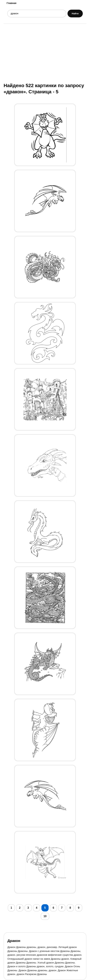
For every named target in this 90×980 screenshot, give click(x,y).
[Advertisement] (45, 53)
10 (45, 916)
